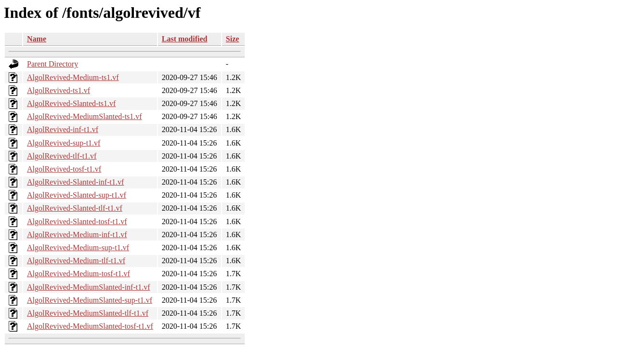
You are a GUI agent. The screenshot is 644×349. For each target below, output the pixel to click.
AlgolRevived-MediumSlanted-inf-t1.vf (89, 287)
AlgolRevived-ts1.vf (59, 90)
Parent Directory (53, 64)
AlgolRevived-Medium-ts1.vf (73, 77)
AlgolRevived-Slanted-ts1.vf (71, 103)
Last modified (185, 39)
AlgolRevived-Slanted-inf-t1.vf (75, 182)
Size (233, 39)
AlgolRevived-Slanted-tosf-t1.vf (77, 221)
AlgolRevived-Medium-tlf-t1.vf (76, 261)
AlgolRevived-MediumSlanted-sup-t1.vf (90, 300)
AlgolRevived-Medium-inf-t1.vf (77, 235)
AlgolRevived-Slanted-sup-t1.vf (77, 195)
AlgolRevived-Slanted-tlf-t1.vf (75, 208)
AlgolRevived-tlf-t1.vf (62, 156)
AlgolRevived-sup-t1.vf (64, 143)
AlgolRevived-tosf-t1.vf (64, 169)
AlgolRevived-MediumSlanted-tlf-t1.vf (88, 313)
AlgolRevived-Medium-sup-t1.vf (78, 248)
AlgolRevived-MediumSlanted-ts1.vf (85, 116)
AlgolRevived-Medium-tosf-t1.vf (79, 274)
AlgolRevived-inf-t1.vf (63, 129)
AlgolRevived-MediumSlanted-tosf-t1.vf (90, 326)
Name (37, 39)
